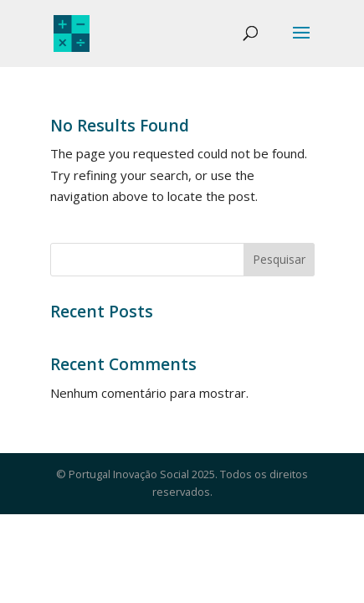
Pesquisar (279, 259)
